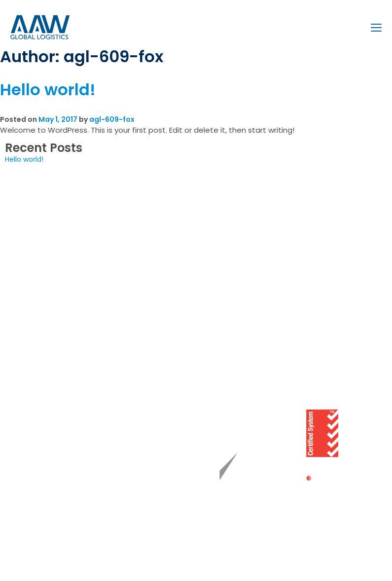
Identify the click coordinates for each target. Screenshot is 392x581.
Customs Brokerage (49, 239)
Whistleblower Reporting (56, 439)
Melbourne (214, 224)
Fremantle (214, 284)
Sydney (209, 239)
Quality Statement (47, 395)
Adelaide (211, 269)
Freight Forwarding (46, 224)
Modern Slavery (41, 424)
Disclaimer (33, 513)
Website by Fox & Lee (164, 558)
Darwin (208, 328)
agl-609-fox (112, 119)
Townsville (214, 313)
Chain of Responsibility (53, 409)
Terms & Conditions (49, 498)
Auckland (212, 298)
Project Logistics (42, 254)
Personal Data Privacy (52, 469)
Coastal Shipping (44, 284)
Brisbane (211, 254)
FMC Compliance (44, 483)
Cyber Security (40, 454)
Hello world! (48, 90)
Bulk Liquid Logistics (48, 269)
